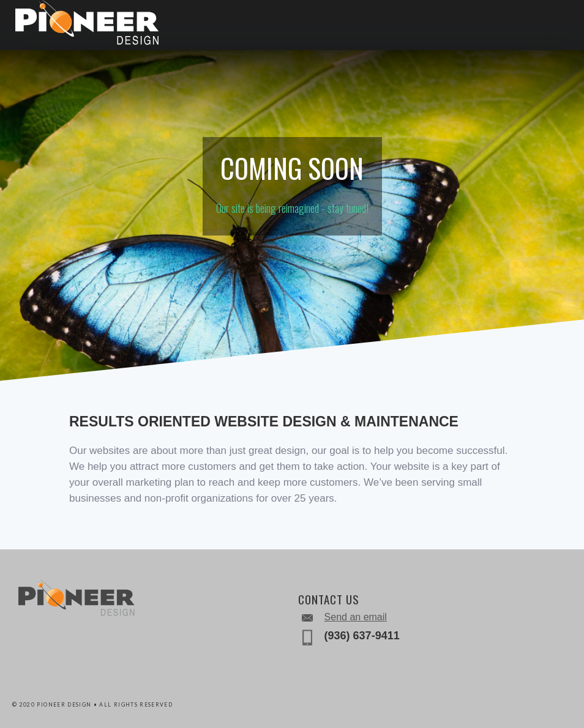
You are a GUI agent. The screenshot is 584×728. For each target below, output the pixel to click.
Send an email (356, 617)
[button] (553, 24)
